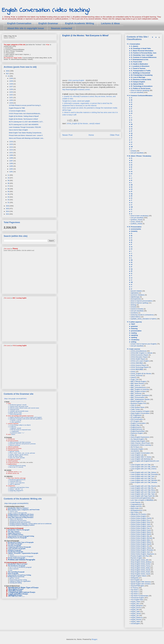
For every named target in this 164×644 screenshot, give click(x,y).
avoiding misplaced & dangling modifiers (22, 525)
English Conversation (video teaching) (46, 10)
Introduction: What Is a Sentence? (18, 508)
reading (134, 333)
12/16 (11, 142)
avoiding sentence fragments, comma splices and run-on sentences (31, 524)
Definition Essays (15, 595)
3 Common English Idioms (17, 111)
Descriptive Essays (16, 589)
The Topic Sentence (14, 531)
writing (133, 342)
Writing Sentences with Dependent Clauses (21, 516)
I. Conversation (134, 44)
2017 (8, 74)
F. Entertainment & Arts (139, 60)
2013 (8, 214)
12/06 (11, 163)
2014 (8, 211)
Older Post (115, 135)
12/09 (11, 155)
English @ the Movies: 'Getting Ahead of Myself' (24, 116)
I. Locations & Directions (140, 66)
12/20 (11, 100)
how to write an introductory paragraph (20, 567)
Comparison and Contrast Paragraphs (20, 547)
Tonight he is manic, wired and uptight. (76, 101)
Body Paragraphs (13, 573)
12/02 (11, 169)
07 (9, 186)
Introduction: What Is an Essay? (18, 564)
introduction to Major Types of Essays (23, 587)
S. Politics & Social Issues (141, 88)
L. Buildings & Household (140, 73)
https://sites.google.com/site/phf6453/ (16, 503)
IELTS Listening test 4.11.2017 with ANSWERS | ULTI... (26, 122)
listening (134, 329)
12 (9, 76)
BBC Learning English (20, 298)
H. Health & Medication (139, 64)
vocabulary (135, 340)
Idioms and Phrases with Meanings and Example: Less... (27, 138)
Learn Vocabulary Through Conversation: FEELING (25, 127)
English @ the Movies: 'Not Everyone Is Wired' (23, 119)
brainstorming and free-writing (18, 580)
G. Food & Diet (136, 62)
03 (9, 197)
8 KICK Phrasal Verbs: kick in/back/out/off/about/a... (25, 114)
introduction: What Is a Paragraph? (19, 530)
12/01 (11, 172)
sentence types (14, 511)
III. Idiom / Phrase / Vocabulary (140, 156)
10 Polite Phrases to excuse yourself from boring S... (25, 105)
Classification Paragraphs (15, 552)
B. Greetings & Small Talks (141, 48)
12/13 (11, 150)
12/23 (11, 92)
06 (9, 189)
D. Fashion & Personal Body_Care (143, 53)
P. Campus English (138, 82)
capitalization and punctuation (18, 520)
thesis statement (14, 569)
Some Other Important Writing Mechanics (21, 517)
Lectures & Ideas (110, 23)
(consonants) (136, 229)
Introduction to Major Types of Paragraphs (21, 542)
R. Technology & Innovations (142, 86)
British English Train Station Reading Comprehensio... (26, 133)
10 (9, 178)
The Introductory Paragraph (17, 566)
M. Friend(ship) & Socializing (142, 75)
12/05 (11, 166)
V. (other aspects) (135, 322)
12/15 (11, 144)
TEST (133, 324)
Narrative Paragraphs (14, 545)
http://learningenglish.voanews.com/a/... (77, 90)
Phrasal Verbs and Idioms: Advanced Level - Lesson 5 (26, 135)
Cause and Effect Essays (18, 594)
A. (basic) (134, 46)
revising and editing (16, 583)
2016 (8, 206)
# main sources (134, 349)
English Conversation (19, 23)
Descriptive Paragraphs (15, 544)
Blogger (94, 639)
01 (9, 203)
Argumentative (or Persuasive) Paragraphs (21, 556)
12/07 (11, 161)
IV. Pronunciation (135, 227)
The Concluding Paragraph (16, 572)
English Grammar (48, 23)
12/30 (11, 78)
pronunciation (136, 331)
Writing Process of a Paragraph (17, 538)
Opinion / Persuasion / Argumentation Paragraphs (23, 553)
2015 (8, 209)
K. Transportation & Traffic (141, 71)
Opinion (12, 555)
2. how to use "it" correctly (16, 467)
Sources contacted (61, 28)
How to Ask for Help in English (18, 130)
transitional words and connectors (20, 522)
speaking (134, 335)
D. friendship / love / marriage (142, 55)
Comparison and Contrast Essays (22, 592)
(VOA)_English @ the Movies (78, 124)
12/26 (11, 89)
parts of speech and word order (18, 513)
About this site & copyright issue (26, 28)
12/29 (11, 81)
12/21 (11, 98)
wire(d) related (95, 124)
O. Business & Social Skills (141, 80)
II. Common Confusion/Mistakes (140, 96)
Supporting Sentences (14, 533)
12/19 (11, 103)
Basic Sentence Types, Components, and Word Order (24, 510)
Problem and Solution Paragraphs (21, 560)
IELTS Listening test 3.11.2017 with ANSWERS (24, 125)
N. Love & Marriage (138, 77)
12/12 (11, 153)
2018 (8, 71)
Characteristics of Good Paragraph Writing (21, 536)
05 (9, 192)
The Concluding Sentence (16, 535)
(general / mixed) (14, 578)
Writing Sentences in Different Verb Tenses (21, 514)
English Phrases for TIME (17, 108)
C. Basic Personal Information (142, 51)
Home (91, 135)
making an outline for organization (20, 581)
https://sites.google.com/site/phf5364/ (15, 399)
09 (9, 181)
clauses (13, 434)
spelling (134, 337)
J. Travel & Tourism (138, 68)
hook (11, 570)
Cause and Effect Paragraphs (17, 549)
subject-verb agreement (16, 519)
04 (9, 194)
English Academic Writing (80, 23)
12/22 (11, 95)
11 (9, 175)
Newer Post (67, 135)
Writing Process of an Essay (16, 577)
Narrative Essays (15, 591)
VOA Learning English (76, 80)
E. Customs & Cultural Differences (144, 57)
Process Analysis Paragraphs (17, 558)
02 (9, 200)
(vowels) (134, 231)
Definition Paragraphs (15, 550)
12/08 (11, 158)
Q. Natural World (137, 84)
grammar (134, 326)
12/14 (11, 147)
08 (9, 183)
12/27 (11, 87)
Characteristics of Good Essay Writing (19, 575)
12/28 (11, 84)
